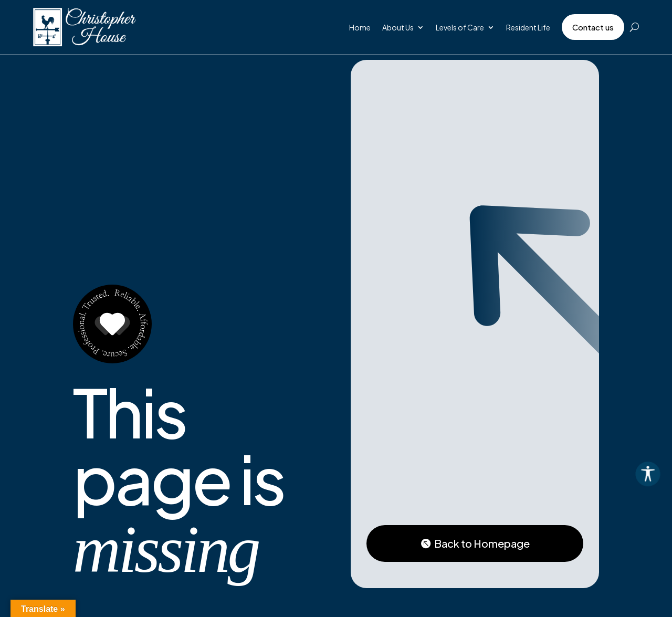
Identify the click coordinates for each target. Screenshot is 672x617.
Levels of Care (460, 27)
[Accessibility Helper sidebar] (659, 473)
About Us (398, 27)
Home (360, 27)
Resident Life (528, 27)
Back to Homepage (482, 543)
